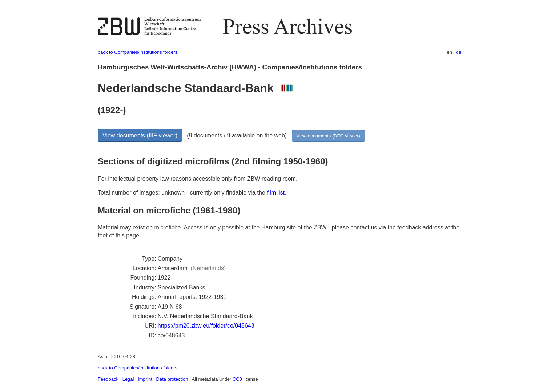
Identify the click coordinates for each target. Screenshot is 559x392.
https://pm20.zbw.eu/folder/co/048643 (206, 326)
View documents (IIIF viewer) (140, 135)
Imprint (145, 379)
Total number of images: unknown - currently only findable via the (182, 193)
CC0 (237, 379)
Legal (128, 379)
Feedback (108, 379)
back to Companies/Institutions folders (138, 52)
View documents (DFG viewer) (328, 136)
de (459, 52)
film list (276, 193)
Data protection (172, 379)
